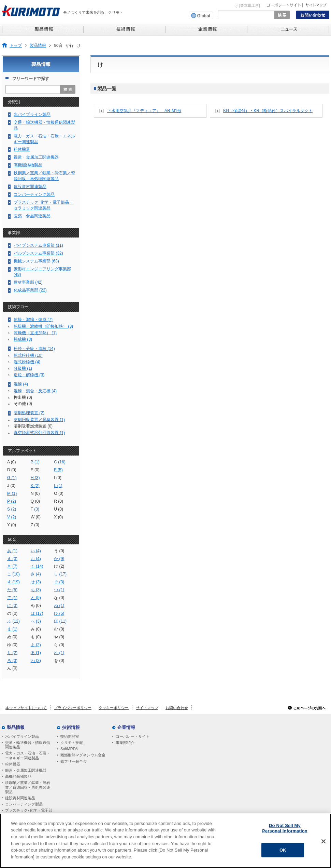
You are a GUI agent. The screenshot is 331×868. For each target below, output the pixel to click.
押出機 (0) (23, 397)
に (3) (12, 606)
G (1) (12, 478)
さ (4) (36, 574)
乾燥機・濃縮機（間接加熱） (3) (43, 326)
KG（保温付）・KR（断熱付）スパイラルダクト (268, 111)
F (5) (58, 470)
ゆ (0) (12, 645)
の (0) (12, 613)
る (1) (36, 653)
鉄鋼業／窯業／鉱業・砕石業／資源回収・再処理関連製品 (44, 176)
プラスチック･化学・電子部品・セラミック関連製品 (43, 205)
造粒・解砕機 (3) (29, 375)
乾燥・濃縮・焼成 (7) (33, 320)
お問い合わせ (177, 708)
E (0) (35, 470)
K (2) (35, 486)
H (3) (35, 478)
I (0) (57, 478)
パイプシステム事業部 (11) (38, 245)
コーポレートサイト (133, 736)
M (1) (12, 493)
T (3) (35, 509)
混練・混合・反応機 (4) (35, 391)
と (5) (36, 598)
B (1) (35, 462)
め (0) (12, 637)
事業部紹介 (125, 743)
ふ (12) (13, 621)
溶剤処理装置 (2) (29, 413)
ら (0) (59, 645)
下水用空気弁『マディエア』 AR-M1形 (144, 111)
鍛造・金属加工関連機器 (36, 157)
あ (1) (12, 551)
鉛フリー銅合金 (74, 761)
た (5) (12, 590)
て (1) (12, 598)
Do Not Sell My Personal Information (285, 830)
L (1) (58, 486)
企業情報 (126, 727)
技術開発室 (70, 736)
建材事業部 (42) (28, 282)
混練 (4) (21, 384)
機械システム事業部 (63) (36, 261)
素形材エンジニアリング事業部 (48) (42, 272)
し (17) (60, 574)
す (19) (13, 582)
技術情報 (71, 727)
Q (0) (35, 501)
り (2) (12, 653)
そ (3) (59, 582)
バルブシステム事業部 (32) (38, 253)
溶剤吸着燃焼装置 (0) (33, 426)
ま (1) (12, 629)
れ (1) (59, 653)
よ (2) (36, 645)
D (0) (12, 470)
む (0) (59, 629)
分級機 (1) (23, 368)
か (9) (59, 559)
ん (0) (12, 668)
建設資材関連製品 (30, 187)
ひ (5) (59, 613)
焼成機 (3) (23, 339)
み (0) (36, 629)
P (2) (12, 501)
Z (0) (35, 525)
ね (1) (59, 606)
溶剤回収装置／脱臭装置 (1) (39, 420)
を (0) (59, 661)
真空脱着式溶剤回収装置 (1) (39, 433)
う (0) (59, 551)
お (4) (36, 559)
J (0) (11, 486)
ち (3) (36, 590)
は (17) (37, 613)
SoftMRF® (69, 749)
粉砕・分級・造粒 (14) (34, 349)
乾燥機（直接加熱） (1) (35, 333)
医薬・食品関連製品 (32, 216)
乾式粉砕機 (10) (28, 355)
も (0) (36, 637)
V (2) (12, 517)
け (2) (59, 566)
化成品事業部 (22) (30, 290)
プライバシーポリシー (73, 708)
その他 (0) (23, 404)
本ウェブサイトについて (26, 708)
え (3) (12, 559)
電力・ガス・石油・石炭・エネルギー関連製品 (44, 139)
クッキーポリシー (114, 708)
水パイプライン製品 (32, 114)
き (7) (12, 566)
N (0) (35, 493)
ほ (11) (60, 621)
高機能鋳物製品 (28, 165)
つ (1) (59, 590)
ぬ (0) (36, 606)
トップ (16, 45)
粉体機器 (22, 149)
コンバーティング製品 (34, 194)
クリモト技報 (72, 743)
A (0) (12, 462)
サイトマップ (147, 708)
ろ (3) (12, 661)
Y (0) (12, 525)
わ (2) (36, 661)
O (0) (59, 493)
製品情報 (38, 45)
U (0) (59, 509)
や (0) (59, 637)
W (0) (36, 517)
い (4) (36, 551)
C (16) (60, 462)
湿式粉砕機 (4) (27, 362)
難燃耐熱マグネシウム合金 (83, 755)
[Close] (323, 843)
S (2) (12, 509)
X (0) (58, 517)
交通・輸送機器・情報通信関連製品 (44, 125)
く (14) (37, 566)
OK (283, 851)
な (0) (59, 598)
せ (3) (36, 582)
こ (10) (13, 574)
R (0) (59, 501)
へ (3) (36, 621)
